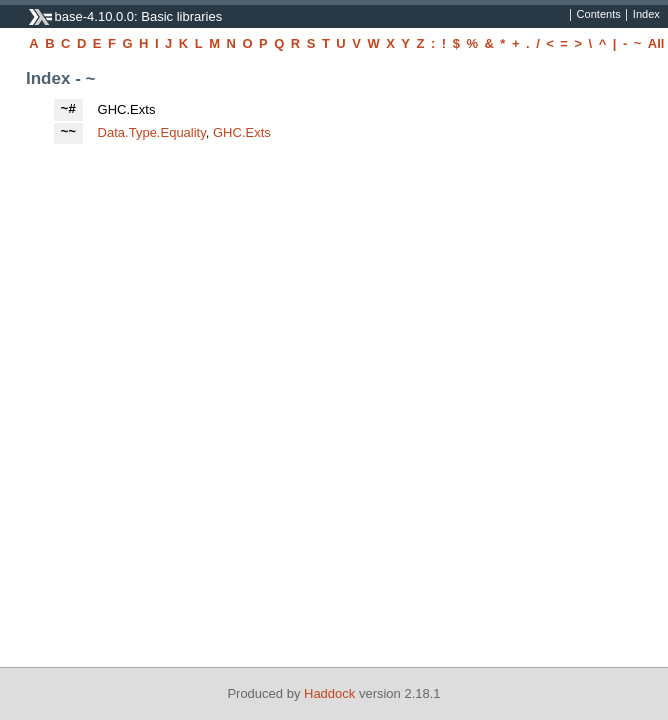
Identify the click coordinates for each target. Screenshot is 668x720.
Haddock (329, 693)
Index (646, 15)
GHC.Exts (242, 132)
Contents (599, 15)
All (656, 43)
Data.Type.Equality (152, 132)
